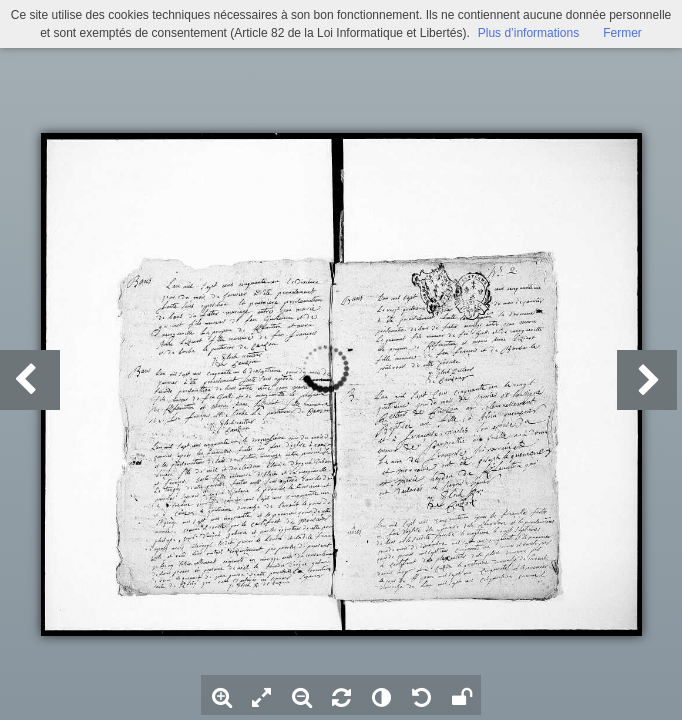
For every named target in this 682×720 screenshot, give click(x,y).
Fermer (622, 33)
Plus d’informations (528, 33)
